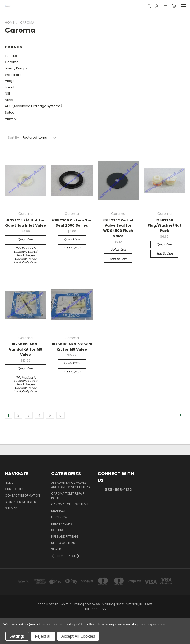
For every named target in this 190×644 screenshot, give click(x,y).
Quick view (25, 239)
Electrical (60, 517)
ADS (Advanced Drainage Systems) (34, 106)
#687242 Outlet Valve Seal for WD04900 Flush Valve (118, 228)
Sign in (11, 502)
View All (11, 119)
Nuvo (9, 100)
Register (29, 502)
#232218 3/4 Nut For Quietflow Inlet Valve (26, 223)
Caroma (12, 62)
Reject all (43, 636)
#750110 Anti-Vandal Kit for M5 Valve (72, 347)
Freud (10, 87)
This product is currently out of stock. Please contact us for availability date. (25, 255)
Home (9, 483)
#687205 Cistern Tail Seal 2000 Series (72, 223)
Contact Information (22, 495)
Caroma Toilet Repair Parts (68, 496)
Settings (17, 636)
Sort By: (14, 137)
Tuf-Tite (11, 56)
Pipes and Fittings (65, 536)
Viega (10, 81)
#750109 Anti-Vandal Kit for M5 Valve (25, 349)
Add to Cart (72, 248)
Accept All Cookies (78, 636)
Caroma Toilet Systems (70, 504)
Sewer (56, 549)
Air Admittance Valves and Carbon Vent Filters (71, 485)
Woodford (13, 75)
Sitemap (11, 508)
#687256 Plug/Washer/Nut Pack (165, 225)
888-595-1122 (118, 490)
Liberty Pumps (16, 68)
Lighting (58, 530)
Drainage (59, 511)
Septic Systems (63, 543)
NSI (7, 93)
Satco (10, 112)
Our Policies (15, 489)
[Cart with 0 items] (174, 6)
